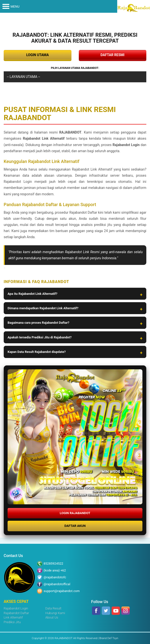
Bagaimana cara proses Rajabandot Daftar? (38, 323)
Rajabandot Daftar (16, 613)
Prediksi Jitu (12, 622)
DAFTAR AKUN (75, 526)
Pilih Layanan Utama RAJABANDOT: (75, 68)
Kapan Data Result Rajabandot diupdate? (37, 352)
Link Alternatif (13, 617)
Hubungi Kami (55, 613)
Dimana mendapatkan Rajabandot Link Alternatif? (43, 308)
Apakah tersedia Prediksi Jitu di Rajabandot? (40, 337)
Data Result (53, 608)
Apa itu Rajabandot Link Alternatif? (32, 294)
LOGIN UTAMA (37, 55)
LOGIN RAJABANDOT (75, 513)
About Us (52, 617)
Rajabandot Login (16, 608)
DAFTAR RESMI (113, 55)
